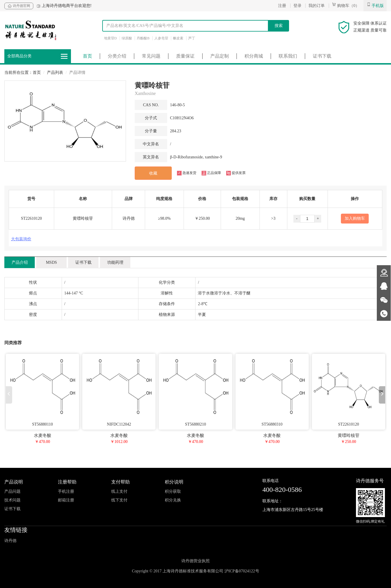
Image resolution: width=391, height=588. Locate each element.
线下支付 (119, 500)
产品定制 (220, 56)
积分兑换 (173, 500)
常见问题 (151, 56)
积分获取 (173, 491)
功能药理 (115, 262)
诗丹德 (10, 541)
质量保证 (185, 56)
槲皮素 (178, 38)
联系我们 (288, 56)
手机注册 (66, 491)
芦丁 (192, 38)
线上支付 (119, 491)
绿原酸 (127, 38)
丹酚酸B (143, 38)
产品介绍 (20, 262)
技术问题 (12, 500)
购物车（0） (346, 6)
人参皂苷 (161, 38)
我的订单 (317, 6)
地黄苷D (110, 38)
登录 (297, 6)
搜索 (279, 26)
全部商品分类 (38, 56)
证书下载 (322, 56)
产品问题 (12, 491)
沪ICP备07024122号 (242, 571)
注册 (282, 6)
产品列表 (55, 73)
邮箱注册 (66, 500)
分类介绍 (117, 56)
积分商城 (254, 56)
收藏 (153, 173)
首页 (87, 56)
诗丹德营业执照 (195, 561)
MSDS (51, 262)
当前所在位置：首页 (23, 73)
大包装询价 (21, 239)
